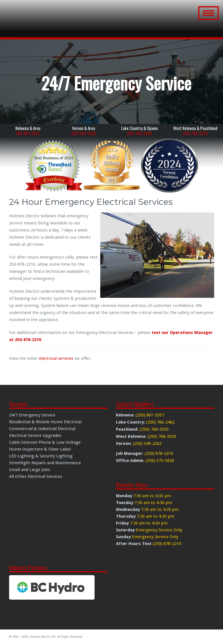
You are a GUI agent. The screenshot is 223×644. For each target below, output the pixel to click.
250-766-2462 (139, 133)
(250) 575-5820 (160, 461)
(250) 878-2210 (159, 453)
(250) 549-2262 (147, 443)
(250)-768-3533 (154, 429)
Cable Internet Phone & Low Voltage (45, 442)
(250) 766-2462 (160, 422)
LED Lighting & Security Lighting (41, 456)
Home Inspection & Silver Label (40, 449)
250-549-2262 (84, 133)
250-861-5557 (28, 133)
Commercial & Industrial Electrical (42, 429)
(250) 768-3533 (162, 436)
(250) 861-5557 (150, 415)
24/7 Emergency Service (32, 415)
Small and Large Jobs (29, 470)
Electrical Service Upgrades (35, 435)
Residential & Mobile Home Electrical (45, 422)
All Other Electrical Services (36, 476)
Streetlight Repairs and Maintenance (45, 463)
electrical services (56, 358)
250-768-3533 (195, 133)
